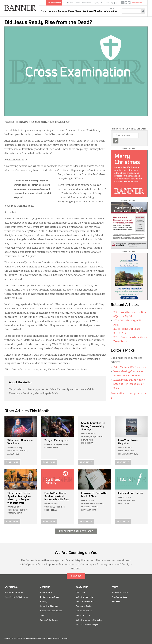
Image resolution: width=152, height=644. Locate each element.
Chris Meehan (51, 510)
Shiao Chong (124, 504)
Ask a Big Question (85, 602)
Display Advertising (14, 593)
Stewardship (87, 440)
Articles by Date (119, 597)
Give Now (76, 576)
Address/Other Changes (87, 625)
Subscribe (81, 593)
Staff (42, 616)
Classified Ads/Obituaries (16, 597)
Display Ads (98, 3)
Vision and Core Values (51, 611)
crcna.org (144, 3)
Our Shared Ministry (92, 11)
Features (52, 11)
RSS (129, 3)
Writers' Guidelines (49, 620)
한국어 (114, 3)
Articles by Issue (120, 593)
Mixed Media (75, 11)
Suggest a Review (84, 606)
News (44, 11)
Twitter (126, 3)
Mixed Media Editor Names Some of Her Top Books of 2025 (129, 384)
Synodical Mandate (49, 606)
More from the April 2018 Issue (76, 531)
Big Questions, (97, 437)
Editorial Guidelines (50, 597)
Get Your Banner (54, 3)
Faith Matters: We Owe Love (130, 367)
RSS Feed (116, 602)
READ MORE (12, 462)
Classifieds (87, 3)
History (44, 602)
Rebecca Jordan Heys (128, 454)
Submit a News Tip (85, 597)
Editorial (131, 501)
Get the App (68, 3)
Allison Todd (13, 454)
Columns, (34, 122)
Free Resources (136, 3)
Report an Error (83, 616)
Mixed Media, (124, 451)
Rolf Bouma (88, 443)
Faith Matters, (97, 504)
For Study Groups (90, 507)
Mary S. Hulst (63, 122)
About (107, 3)
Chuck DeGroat (89, 510)
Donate (78, 3)
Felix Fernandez (52, 448)
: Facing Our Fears (127, 329)
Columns (62, 11)
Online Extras (110, 11)
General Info (46, 593)
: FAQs (120, 333)
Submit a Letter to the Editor (89, 620)
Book (132, 451)
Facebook (123, 3)
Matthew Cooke (15, 513)
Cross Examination (47, 122)
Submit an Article (84, 611)
